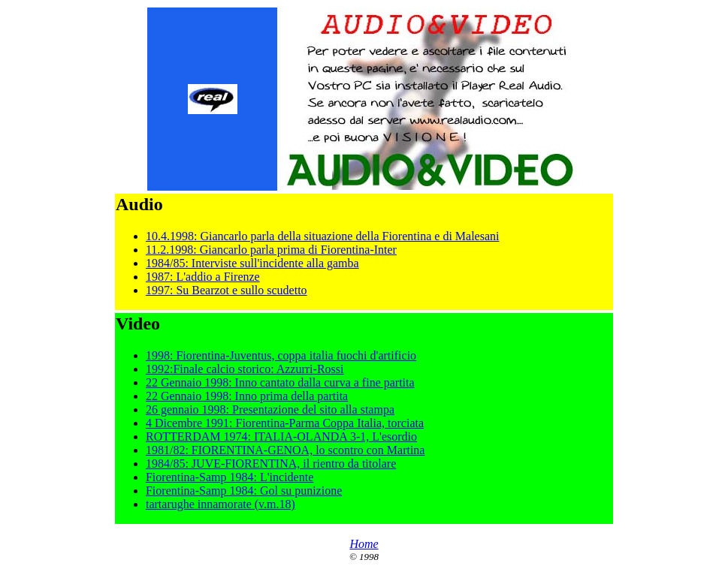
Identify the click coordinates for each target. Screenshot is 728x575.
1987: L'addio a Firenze (203, 277)
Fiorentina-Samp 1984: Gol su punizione (244, 491)
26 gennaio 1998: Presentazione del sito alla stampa (270, 409)
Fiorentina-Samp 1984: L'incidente (230, 477)
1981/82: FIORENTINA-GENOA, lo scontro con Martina (285, 450)
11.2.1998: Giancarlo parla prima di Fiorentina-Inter (271, 250)
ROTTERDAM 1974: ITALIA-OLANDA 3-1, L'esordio (281, 437)
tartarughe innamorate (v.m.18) (221, 504)
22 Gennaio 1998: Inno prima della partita (247, 396)
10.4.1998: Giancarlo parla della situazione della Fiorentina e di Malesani (323, 236)
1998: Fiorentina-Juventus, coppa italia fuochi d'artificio (281, 355)
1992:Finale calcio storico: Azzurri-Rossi (245, 369)
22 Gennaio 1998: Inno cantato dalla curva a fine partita (280, 382)
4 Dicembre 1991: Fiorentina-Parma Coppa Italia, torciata (285, 423)
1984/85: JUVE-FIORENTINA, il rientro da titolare (271, 464)
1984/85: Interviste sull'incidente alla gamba (252, 263)
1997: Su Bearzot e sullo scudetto (227, 290)
